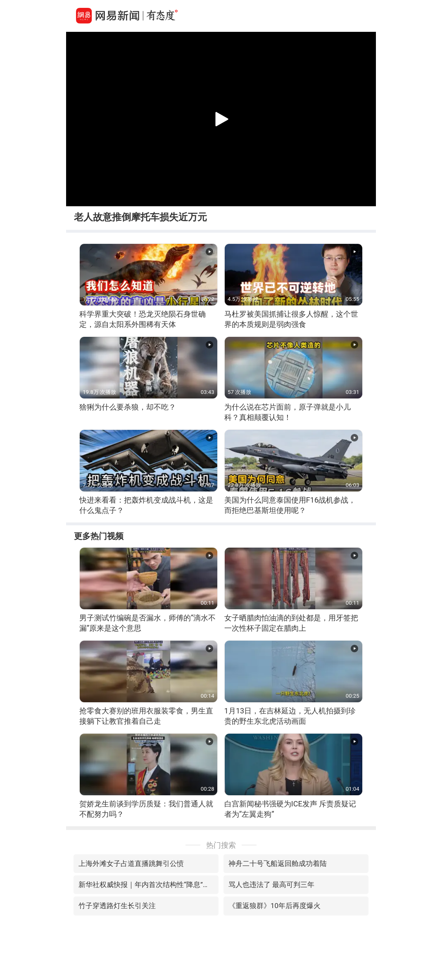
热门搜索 (221, 845)
